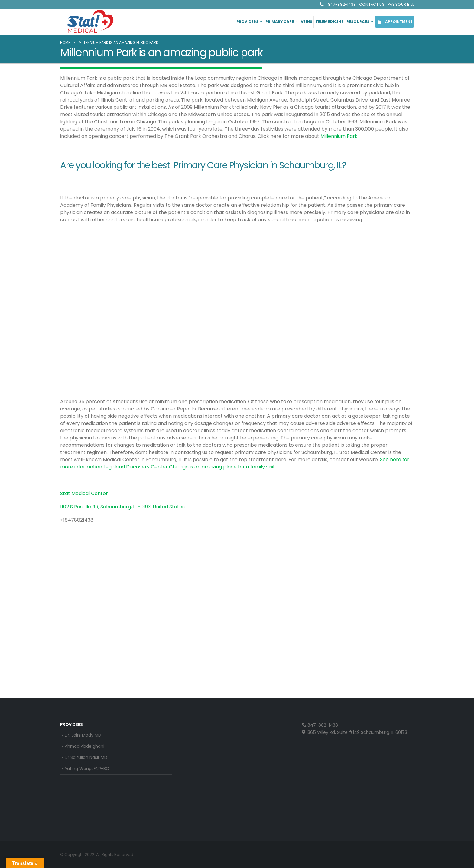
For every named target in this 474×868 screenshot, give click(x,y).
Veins (307, 22)
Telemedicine (329, 22)
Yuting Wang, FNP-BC (88, 770)
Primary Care (280, 22)
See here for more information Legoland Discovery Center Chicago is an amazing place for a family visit (235, 463)
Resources (358, 22)
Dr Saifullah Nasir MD (87, 758)
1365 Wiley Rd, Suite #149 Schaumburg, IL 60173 (355, 732)
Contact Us (372, 4)
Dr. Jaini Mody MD (84, 735)
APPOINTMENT (394, 22)
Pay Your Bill (401, 4)
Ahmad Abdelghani (86, 747)
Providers (247, 22)
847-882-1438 (338, 4)
